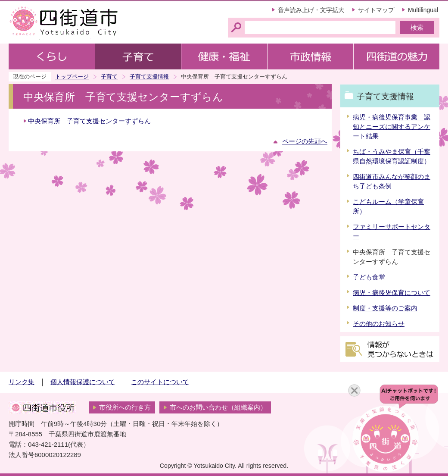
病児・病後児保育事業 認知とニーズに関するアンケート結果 (392, 127)
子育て (109, 77)
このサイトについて (160, 382)
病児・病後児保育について (392, 293)
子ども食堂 (369, 277)
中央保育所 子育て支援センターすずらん (89, 121)
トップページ (72, 77)
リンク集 (22, 382)
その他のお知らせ (379, 324)
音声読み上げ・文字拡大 (311, 10)
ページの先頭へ (305, 141)
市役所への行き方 (125, 407)
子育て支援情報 (149, 77)
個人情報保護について (83, 382)
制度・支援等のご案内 (385, 308)
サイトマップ (376, 10)
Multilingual (423, 10)
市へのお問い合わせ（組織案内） (218, 407)
